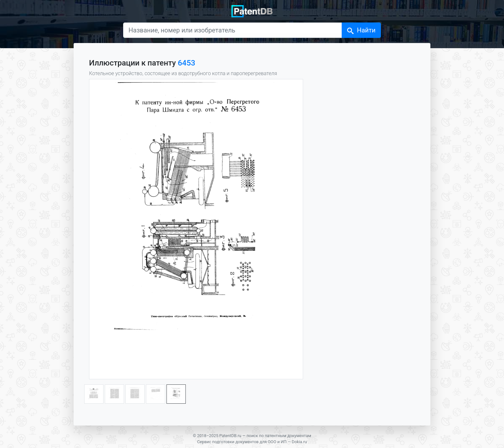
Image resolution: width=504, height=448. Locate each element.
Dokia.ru (299, 442)
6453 (187, 63)
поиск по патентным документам (279, 436)
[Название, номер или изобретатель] (233, 30)
